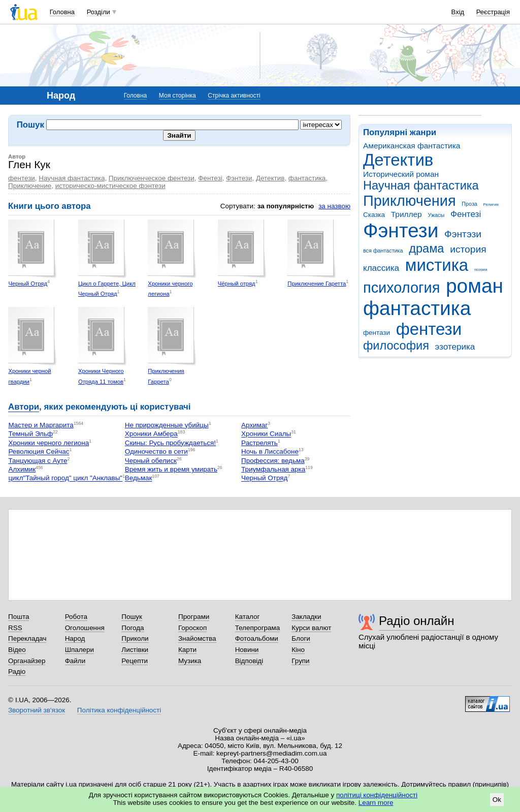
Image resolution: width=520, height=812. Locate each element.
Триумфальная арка (273, 469)
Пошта (19, 617)
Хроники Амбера (151, 434)
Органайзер (27, 661)
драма (426, 248)
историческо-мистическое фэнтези (110, 186)
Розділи (99, 12)
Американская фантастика (412, 146)
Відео (17, 650)
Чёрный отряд (237, 284)
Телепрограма (258, 628)
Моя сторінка (177, 96)
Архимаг (254, 425)
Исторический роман (401, 174)
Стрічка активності (234, 96)
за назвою (334, 206)
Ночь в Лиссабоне (270, 452)
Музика (190, 661)
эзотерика (455, 347)
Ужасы (436, 215)
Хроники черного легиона (48, 443)
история (468, 249)
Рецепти (135, 661)
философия (396, 346)
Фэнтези (401, 230)
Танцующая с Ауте (38, 461)
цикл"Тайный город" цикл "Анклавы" (65, 478)
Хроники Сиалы (266, 434)
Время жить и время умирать (171, 469)
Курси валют (311, 628)
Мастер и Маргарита (41, 425)
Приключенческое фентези (152, 178)
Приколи (135, 638)
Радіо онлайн (417, 621)
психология (401, 288)
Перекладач (27, 638)
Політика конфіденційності (119, 710)
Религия (491, 205)
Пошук (132, 617)
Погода (133, 628)
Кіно (298, 650)
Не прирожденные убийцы (167, 425)
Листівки (135, 650)
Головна (62, 12)
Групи (300, 661)
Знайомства (197, 638)
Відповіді (249, 661)
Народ (75, 638)
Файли (75, 661)
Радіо (17, 672)
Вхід (458, 12)
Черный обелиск (151, 461)
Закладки (306, 617)
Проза (469, 204)
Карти (187, 650)
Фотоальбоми (257, 638)
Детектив (398, 160)
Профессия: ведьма (273, 461)
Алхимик (22, 469)
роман (475, 286)
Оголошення (85, 628)
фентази (377, 333)
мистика (437, 265)
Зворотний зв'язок (37, 710)
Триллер (407, 214)
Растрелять (259, 443)
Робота (76, 617)
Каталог (248, 617)
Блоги (301, 638)
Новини (247, 650)
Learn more (376, 803)
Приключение (30, 186)
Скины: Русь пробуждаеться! (170, 443)
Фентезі (466, 214)
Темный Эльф (30, 434)
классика (381, 268)
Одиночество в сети (156, 452)
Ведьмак (139, 478)
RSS (15, 628)
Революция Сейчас (39, 452)
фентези (429, 329)
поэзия (481, 270)
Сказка (374, 215)
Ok (497, 800)
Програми (194, 617)
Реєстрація (493, 12)
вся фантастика (383, 251)
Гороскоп (192, 628)
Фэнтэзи (463, 234)
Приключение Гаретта (317, 284)
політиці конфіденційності (377, 795)
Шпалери (79, 650)
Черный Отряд (28, 284)
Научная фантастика (421, 185)
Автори (24, 407)
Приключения (410, 201)
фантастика (417, 308)
